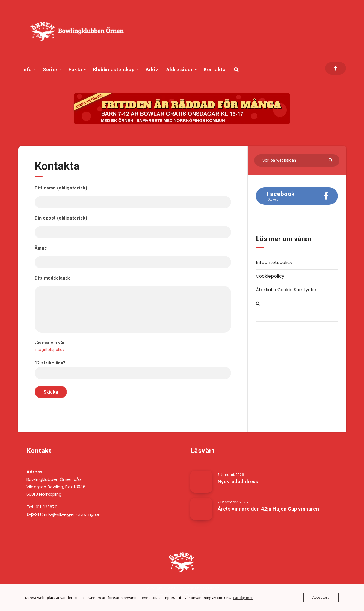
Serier (50, 69)
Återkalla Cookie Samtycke (286, 290)
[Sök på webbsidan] (297, 160)
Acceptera (321, 597)
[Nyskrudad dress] (201, 482)
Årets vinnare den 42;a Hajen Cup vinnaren (268, 509)
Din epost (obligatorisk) (133, 227)
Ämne (133, 257)
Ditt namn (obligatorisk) (133, 197)
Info (27, 69)
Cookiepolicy (270, 276)
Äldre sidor (180, 69)
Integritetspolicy (50, 350)
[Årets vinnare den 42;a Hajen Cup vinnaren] (201, 509)
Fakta (75, 69)
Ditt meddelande (133, 304)
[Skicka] (331, 160)
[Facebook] (335, 68)
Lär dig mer (243, 598)
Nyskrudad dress (238, 481)
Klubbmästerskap (114, 69)
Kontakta (215, 69)
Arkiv (152, 69)
